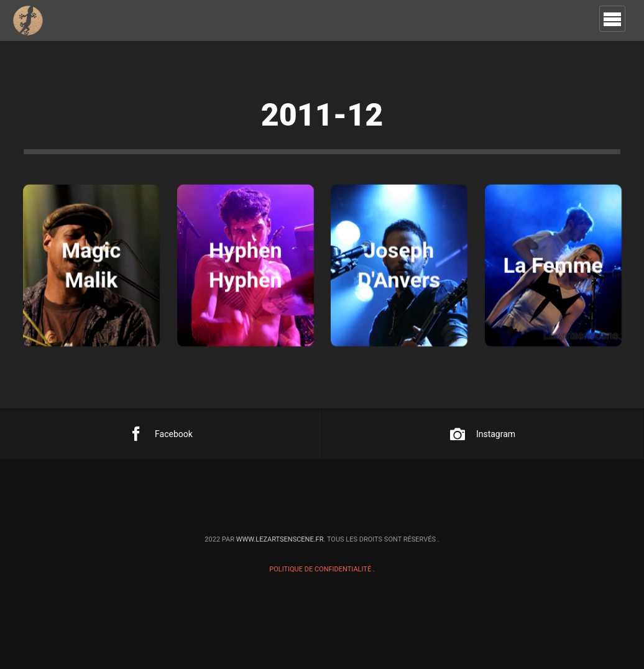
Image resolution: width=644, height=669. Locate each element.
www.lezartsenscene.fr (280, 539)
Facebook (161, 434)
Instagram (483, 434)
